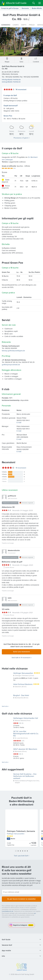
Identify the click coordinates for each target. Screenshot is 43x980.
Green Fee (8, 116)
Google (11, 543)
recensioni (21, 468)
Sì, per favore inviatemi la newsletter (21, 899)
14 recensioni (21, 89)
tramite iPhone (10, 567)
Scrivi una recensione (21, 652)
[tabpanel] (22, 829)
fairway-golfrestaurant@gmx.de (13, 351)
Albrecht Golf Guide (16, 3)
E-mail (19, 423)
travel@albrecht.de (8, 911)
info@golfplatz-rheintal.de (11, 80)
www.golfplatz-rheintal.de (11, 82)
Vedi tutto (5, 706)
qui (35, 913)
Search (34, 3)
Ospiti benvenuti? (11, 106)
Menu (40, 3)
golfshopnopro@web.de (11, 365)
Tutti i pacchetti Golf (21, 856)
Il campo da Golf (10, 95)
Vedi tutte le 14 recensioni (21, 658)
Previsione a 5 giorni (21, 138)
